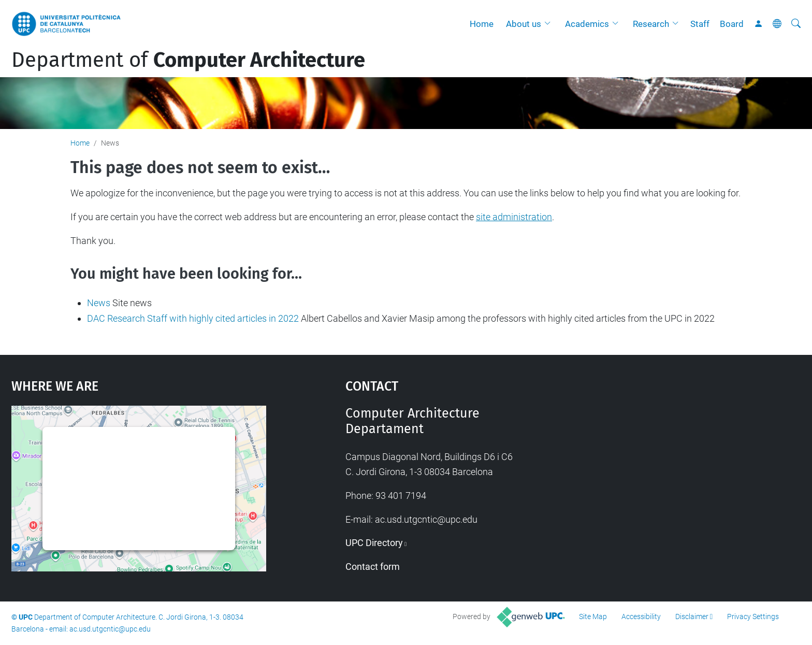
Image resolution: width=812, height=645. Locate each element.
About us (524, 24)
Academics (587, 24)
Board (732, 24)
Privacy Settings (753, 617)
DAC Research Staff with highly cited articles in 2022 (193, 318)
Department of (188, 60)
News (99, 303)
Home (482, 24)
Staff (700, 24)
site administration (514, 217)
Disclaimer (692, 617)
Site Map (593, 617)
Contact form (373, 567)
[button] (550, 24)
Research (651, 24)
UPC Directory (374, 543)
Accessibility (641, 617)
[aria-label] (796, 24)
